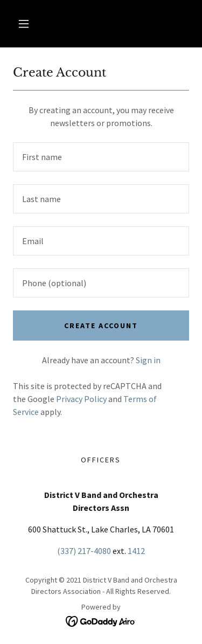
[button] (24, 24)
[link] (101, 620)
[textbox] (101, 157)
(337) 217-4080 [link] (84, 551)
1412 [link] (136, 551)
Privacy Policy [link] (81, 399)
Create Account (101, 326)
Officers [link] (101, 460)
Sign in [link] (148, 360)
